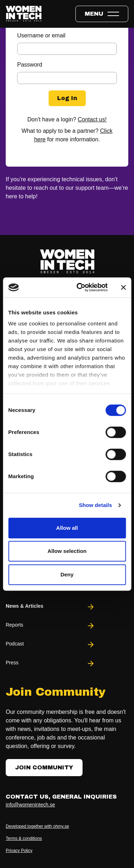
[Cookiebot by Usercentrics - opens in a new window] (80, 287)
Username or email (41, 35)
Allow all (67, 528)
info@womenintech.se (30, 805)
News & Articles (50, 607)
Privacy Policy (19, 851)
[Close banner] (123, 287)
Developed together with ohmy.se (37, 826)
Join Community (44, 767)
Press (50, 663)
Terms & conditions (24, 838)
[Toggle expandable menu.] (102, 14)
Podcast (50, 645)
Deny (67, 574)
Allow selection (67, 551)
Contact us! (92, 119)
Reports (50, 626)
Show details (96, 505)
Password (30, 65)
